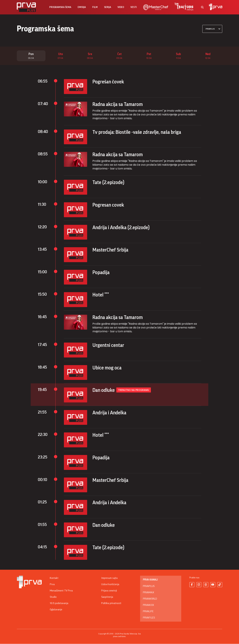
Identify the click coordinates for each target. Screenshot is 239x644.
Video (121, 7)
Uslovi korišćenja (110, 584)
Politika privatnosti (111, 603)
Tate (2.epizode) (108, 183)
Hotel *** (101, 295)
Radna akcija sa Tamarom (118, 104)
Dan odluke (104, 390)
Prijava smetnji (109, 591)
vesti (134, 7)
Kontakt (54, 578)
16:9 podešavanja (59, 603)
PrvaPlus (149, 586)
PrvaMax (148, 593)
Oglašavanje (56, 610)
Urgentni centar (108, 345)
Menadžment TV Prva (61, 591)
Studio (53, 597)
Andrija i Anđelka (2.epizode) (121, 228)
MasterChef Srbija (110, 250)
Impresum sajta (109, 578)
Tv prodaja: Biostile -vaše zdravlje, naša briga (137, 132)
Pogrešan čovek (108, 82)
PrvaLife (148, 612)
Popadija (101, 273)
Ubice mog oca (107, 368)
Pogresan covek (108, 205)
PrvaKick (148, 605)
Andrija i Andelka (109, 413)
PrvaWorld (150, 599)
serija (108, 7)
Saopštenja (107, 597)
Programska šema (60, 7)
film (95, 7)
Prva (52, 584)
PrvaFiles (149, 618)
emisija (82, 7)
